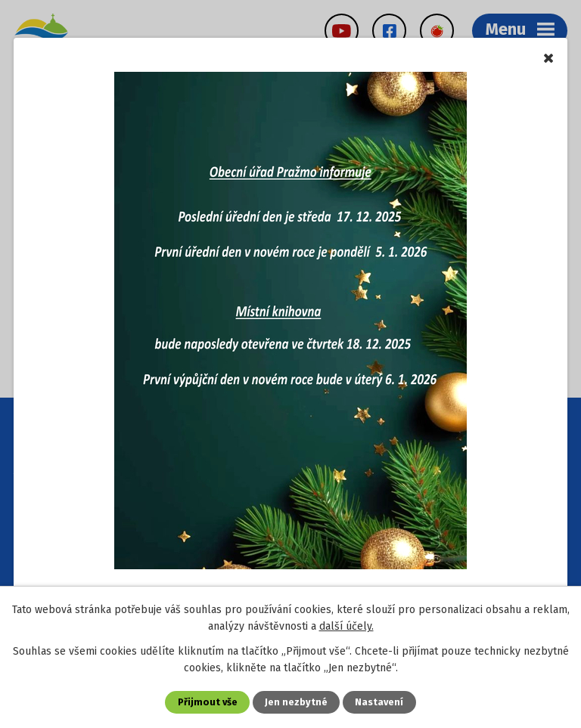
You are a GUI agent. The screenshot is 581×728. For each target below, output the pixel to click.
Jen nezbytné (296, 702)
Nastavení (379, 702)
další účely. (346, 626)
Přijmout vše (208, 702)
